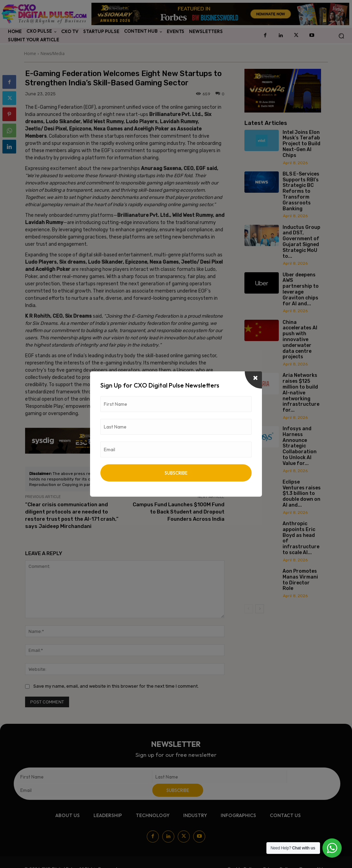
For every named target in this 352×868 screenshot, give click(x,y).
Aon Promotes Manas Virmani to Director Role (300, 580)
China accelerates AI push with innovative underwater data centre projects (300, 340)
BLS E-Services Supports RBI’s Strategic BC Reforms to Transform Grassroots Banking (301, 191)
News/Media (53, 54)
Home (30, 54)
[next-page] (260, 609)
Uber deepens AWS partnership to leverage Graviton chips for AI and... (301, 289)
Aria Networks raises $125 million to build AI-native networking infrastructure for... (301, 393)
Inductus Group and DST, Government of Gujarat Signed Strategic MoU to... (301, 242)
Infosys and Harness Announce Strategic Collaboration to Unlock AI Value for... (300, 446)
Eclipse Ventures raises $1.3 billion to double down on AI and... (302, 494)
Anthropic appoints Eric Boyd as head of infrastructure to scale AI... (301, 538)
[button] (341, 36)
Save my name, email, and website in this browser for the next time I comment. (116, 686)
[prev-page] (249, 609)
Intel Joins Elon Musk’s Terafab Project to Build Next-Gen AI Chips (301, 144)
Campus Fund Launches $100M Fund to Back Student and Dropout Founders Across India (179, 512)
